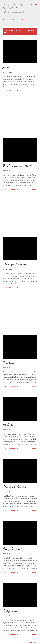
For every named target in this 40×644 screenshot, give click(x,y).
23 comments (15, 572)
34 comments (15, 448)
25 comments (15, 189)
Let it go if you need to (17, 264)
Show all (32, 30)
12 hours (8, 425)
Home (5, 20)
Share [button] (5, 91)
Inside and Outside (14, 7)
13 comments (15, 386)
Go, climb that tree (15, 487)
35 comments (15, 288)
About (15, 20)
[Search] (31, 4)
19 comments (15, 91)
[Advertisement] (19, 115)
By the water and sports (17, 166)
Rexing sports (11, 611)
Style (24, 20)
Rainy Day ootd (13, 549)
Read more (33, 91)
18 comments (15, 510)
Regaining (9, 363)
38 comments (15, 634)
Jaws (6, 67)
